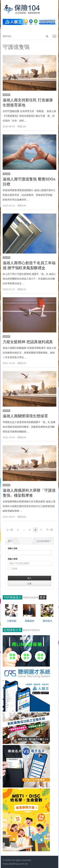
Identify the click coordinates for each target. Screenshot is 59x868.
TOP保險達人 (13, 597)
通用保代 (47, 621)
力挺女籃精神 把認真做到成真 (28, 342)
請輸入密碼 (13, 559)
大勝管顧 (12, 621)
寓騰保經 (30, 621)
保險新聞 (6, 95)
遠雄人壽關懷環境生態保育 (25, 416)
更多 (43, 597)
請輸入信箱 (13, 548)
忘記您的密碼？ (44, 541)
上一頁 (10, 530)
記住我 (12, 569)
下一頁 (49, 530)
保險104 (22, 126)
